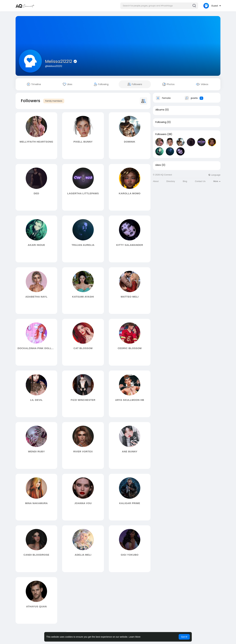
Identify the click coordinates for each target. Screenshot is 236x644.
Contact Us (200, 181)
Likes (158, 165)
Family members (54, 101)
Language (214, 175)
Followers (161, 134)
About (156, 181)
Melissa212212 (59, 61)
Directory (171, 181)
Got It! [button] (184, 637)
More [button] (217, 181)
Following (161, 122)
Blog (185, 181)
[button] (159, 6)
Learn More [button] (135, 637)
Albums (160, 110)
